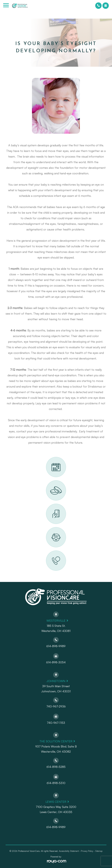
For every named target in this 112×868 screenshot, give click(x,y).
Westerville (56, 621)
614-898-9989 (56, 646)
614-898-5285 (56, 767)
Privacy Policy (87, 851)
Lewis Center (56, 802)
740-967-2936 (56, 706)
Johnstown (56, 681)
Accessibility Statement (69, 851)
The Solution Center (56, 741)
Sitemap (99, 851)
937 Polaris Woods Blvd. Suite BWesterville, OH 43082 (56, 749)
